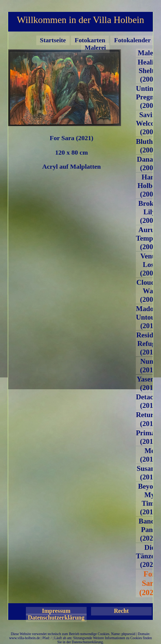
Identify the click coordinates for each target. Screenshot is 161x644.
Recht (121, 611)
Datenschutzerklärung (56, 617)
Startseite (53, 40)
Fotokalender (132, 40)
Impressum (56, 611)
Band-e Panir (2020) (150, 530)
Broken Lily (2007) (150, 212)
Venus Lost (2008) (149, 265)
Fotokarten (90, 40)
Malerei (95, 48)
